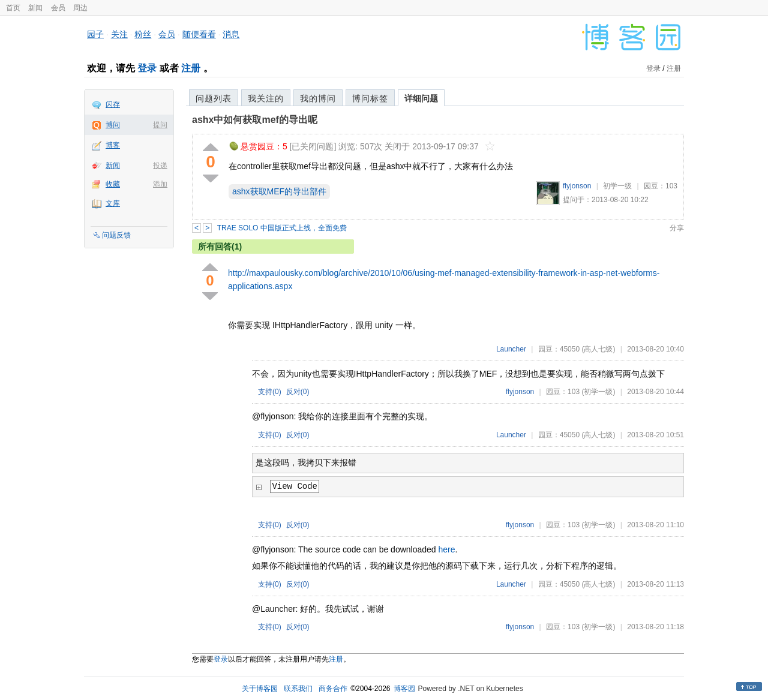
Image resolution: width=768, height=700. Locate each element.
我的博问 (318, 98)
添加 (160, 184)
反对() (298, 392)
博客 (113, 145)
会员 (58, 8)
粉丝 (143, 34)
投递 (160, 166)
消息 (231, 34)
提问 (160, 125)
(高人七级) (598, 349)
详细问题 (421, 98)
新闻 (35, 8)
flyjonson (577, 186)
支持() (270, 392)
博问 (113, 125)
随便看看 (199, 34)
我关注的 (266, 98)
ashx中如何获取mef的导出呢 (255, 120)
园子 (95, 34)
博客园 (404, 689)
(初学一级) (598, 392)
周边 (80, 8)
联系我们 (298, 689)
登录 (147, 68)
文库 (113, 203)
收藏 (113, 184)
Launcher (511, 349)
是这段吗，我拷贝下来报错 (306, 463)
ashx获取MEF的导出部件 (279, 191)
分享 (677, 228)
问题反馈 (116, 235)
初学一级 (617, 186)
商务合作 (333, 689)
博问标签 (370, 98)
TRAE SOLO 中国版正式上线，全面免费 (282, 228)
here (447, 549)
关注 (119, 34)
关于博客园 (260, 689)
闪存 (113, 104)
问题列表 (214, 98)
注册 (191, 68)
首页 (13, 8)
